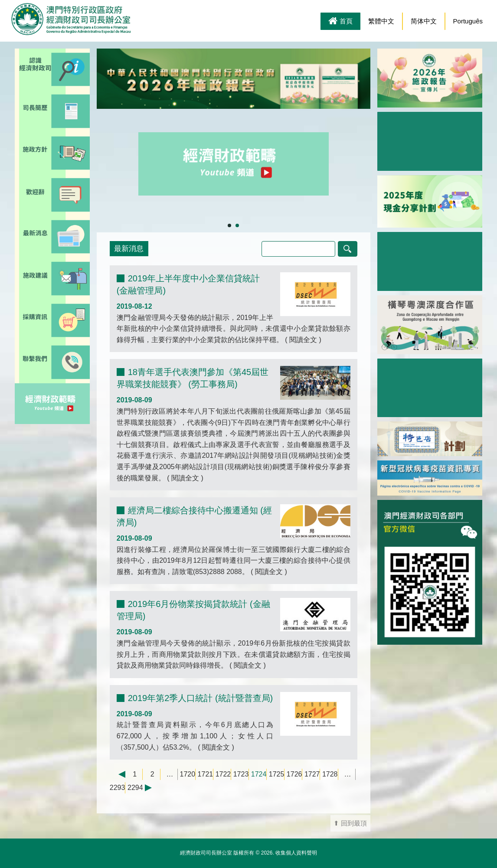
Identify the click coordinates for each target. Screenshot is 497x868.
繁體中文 (381, 21)
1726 (294, 774)
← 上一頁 (118, 774)
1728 (330, 774)
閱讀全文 (303, 340)
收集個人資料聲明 (296, 853)
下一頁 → (153, 788)
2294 (135, 788)
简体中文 (424, 21)
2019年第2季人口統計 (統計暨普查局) (201, 698)
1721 (206, 774)
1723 (241, 774)
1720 (188, 774)
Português (468, 21)
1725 (277, 774)
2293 (118, 788)
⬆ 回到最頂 (350, 823)
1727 (312, 774)
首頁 (340, 22)
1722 (223, 774)
